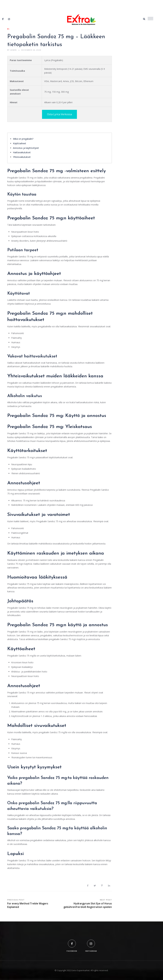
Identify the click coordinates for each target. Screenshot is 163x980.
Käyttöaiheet (20, 143)
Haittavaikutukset (22, 152)
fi (8, 29)
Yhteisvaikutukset (22, 157)
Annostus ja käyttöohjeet (26, 148)
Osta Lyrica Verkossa (59, 114)
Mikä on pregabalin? (23, 139)
